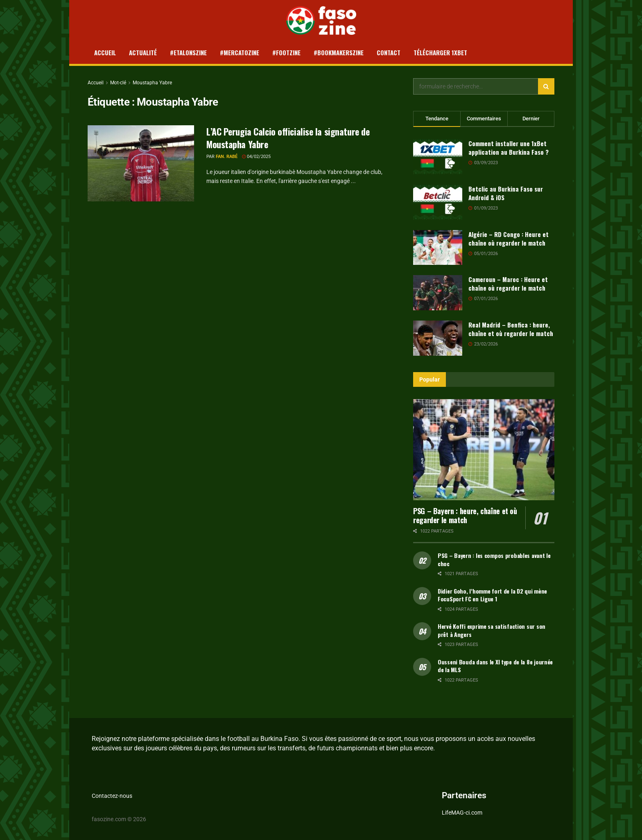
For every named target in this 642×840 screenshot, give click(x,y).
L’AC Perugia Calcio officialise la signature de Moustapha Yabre (288, 138)
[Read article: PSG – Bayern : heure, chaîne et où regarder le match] (484, 450)
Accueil (105, 52)
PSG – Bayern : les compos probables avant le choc (494, 559)
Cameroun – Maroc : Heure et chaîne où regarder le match (508, 283)
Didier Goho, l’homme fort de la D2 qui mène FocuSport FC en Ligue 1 (492, 595)
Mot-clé (118, 83)
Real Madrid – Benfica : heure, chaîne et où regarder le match (511, 329)
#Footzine (286, 52)
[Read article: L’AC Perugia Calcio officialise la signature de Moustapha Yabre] (141, 163)
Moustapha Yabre (152, 83)
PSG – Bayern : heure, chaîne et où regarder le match (465, 516)
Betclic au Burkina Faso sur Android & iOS (506, 193)
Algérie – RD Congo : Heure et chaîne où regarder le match (509, 238)
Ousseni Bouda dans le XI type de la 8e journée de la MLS (495, 666)
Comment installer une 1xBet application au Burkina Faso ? (509, 148)
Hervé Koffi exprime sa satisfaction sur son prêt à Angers (492, 630)
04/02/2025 (256, 157)
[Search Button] (546, 86)
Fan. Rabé (227, 157)
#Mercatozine (240, 52)
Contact (389, 52)
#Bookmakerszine (339, 52)
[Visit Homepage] (321, 20)
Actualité (143, 52)
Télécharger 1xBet (440, 52)
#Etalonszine (188, 52)
